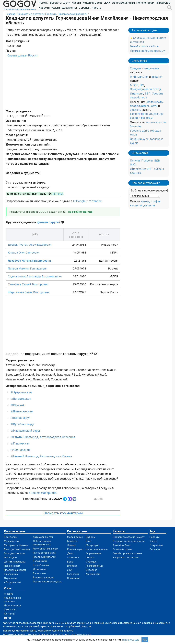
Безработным (41, 565)
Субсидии (92, 562)
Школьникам (11, 574)
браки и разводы (141, 118)
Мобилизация (75, 537)
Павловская (21, 443)
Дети (67, 3)
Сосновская (22, 450)
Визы (89, 541)
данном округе (48, 222)
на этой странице (80, 212)
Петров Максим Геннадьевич (28, 268)
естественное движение (146, 114)
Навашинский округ (27, 431)
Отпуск (90, 557)
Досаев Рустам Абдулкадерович (30, 245)
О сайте (9, 594)
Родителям (11, 537)
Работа (97, 8)
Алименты (73, 557)
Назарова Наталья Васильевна (29, 261)
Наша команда (12, 605)
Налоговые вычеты (97, 549)
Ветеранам (39, 573)
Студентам (11, 578)
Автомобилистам (123, 3)
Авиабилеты (93, 574)
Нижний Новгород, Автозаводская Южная (43, 456)
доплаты (149, 205)
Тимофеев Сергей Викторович (28, 284)
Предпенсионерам (15, 570)
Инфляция (137, 94)
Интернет (92, 570)
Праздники (73, 578)
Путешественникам (44, 553)
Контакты (10, 614)
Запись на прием (122, 549)
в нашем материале (42, 493)
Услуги (56, 8)
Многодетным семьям (17, 549)
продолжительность (144, 106)
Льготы (43, 3)
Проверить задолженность (129, 541)
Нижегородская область (72, 14)
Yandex (97, 201)
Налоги (76, 3)
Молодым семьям (14, 553)
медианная (152, 68)
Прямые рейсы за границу (147, 51)
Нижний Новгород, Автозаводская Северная (44, 437)
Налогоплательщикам (46, 549)
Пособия (147, 161)
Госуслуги (73, 574)
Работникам (40, 561)
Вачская (19, 405)
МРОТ (134, 85)
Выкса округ (22, 418)
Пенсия (135, 161)
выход (145, 201)
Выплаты (56, 3)
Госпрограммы (94, 566)
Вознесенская (23, 411)
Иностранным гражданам (48, 582)
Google (81, 201)
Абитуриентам (12, 582)
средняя (157, 77)
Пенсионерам (145, 3)
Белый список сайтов (144, 46)
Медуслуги (92, 545)
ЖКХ (107, 3)
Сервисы (84, 8)
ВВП (148, 94)
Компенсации (75, 549)
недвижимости (156, 122)
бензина (135, 126)
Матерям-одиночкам (16, 545)
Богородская (22, 399)
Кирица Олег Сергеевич (24, 253)
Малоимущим (12, 541)
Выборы (91, 537)
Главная (10, 14)
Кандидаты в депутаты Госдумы (36, 14)
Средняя (135, 68)
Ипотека (72, 566)
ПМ (142, 85)
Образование (94, 553)
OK (145, 640)
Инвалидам (163, 3)
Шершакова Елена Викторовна (29, 292)
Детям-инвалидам (15, 562)
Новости (44, 8)
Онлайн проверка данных (128, 553)
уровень (135, 110)
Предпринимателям (45, 557)
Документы (69, 8)
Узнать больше (131, 640)
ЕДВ (157, 161)
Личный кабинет (122, 545)
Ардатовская (23, 392)
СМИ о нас (10, 610)
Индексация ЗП (140, 169)
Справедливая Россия (23, 55)
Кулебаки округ (24, 424)
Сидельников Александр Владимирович (35, 276)
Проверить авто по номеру (129, 537)
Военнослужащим (43, 577)
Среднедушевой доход (146, 89)
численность (154, 102)
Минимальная (139, 77)
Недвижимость (93, 3)
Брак (70, 562)
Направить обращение (126, 557)
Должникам (40, 569)
